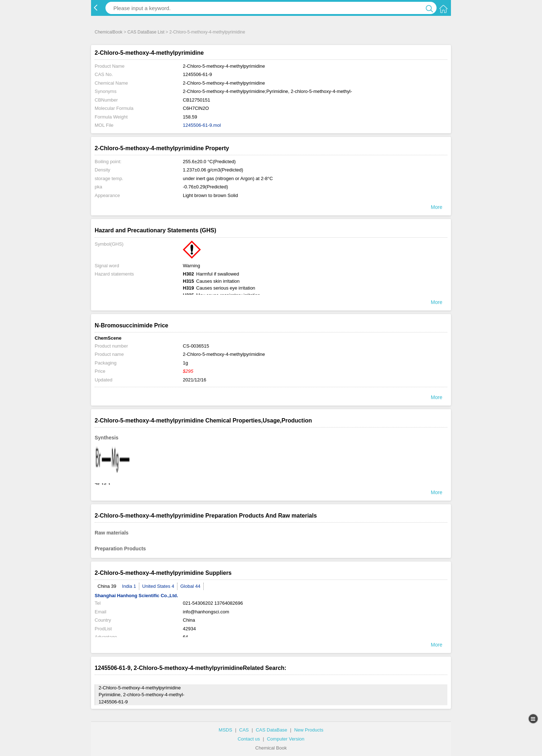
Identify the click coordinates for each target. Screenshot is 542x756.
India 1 (129, 586)
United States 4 (158, 586)
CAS (244, 730)
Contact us (249, 739)
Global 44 (190, 586)
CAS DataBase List (146, 32)
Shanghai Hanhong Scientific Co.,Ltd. (136, 596)
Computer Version (286, 739)
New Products (309, 730)
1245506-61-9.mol (202, 125)
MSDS (226, 730)
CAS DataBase (272, 730)
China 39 (107, 586)
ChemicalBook (109, 32)
